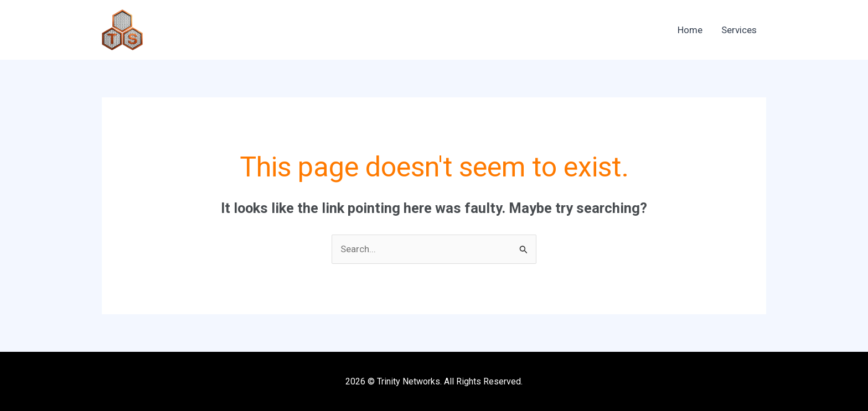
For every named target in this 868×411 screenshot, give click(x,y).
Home (690, 30)
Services (739, 30)
